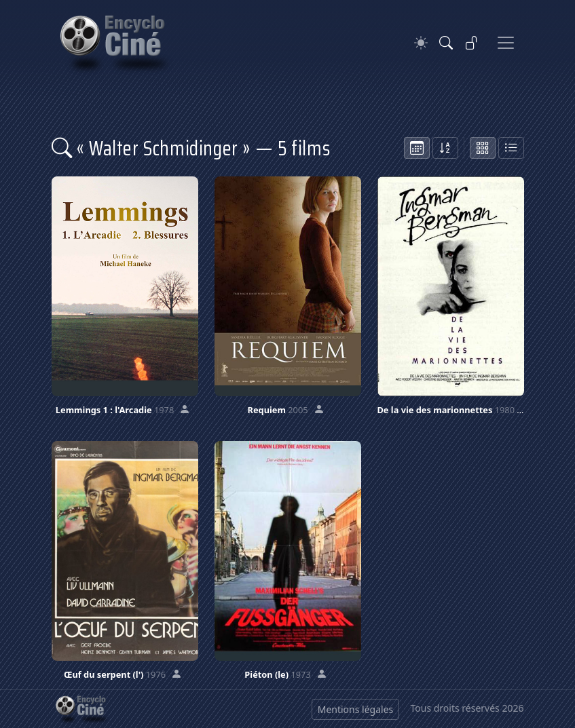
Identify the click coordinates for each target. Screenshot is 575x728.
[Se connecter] (472, 43)
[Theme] (421, 43)
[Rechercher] (446, 43)
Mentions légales (356, 709)
